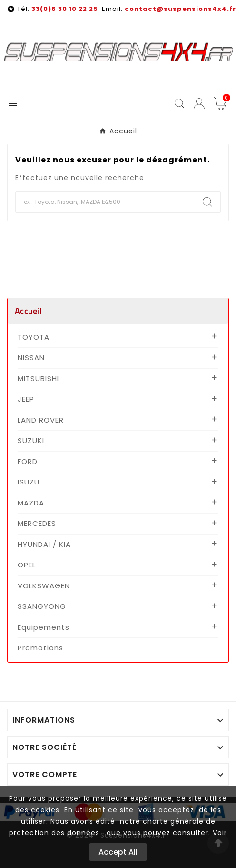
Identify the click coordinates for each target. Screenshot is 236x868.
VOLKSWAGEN (44, 586)
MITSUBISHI (38, 378)
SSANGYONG (42, 606)
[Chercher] (106, 202)
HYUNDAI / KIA (44, 544)
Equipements (44, 627)
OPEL (27, 565)
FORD (28, 461)
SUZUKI (31, 440)
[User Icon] (199, 104)
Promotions (40, 648)
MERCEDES (37, 523)
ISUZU (29, 482)
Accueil (28, 311)
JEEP (26, 399)
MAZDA (31, 503)
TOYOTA (34, 337)
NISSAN (31, 358)
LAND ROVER (41, 420)
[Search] (207, 202)
